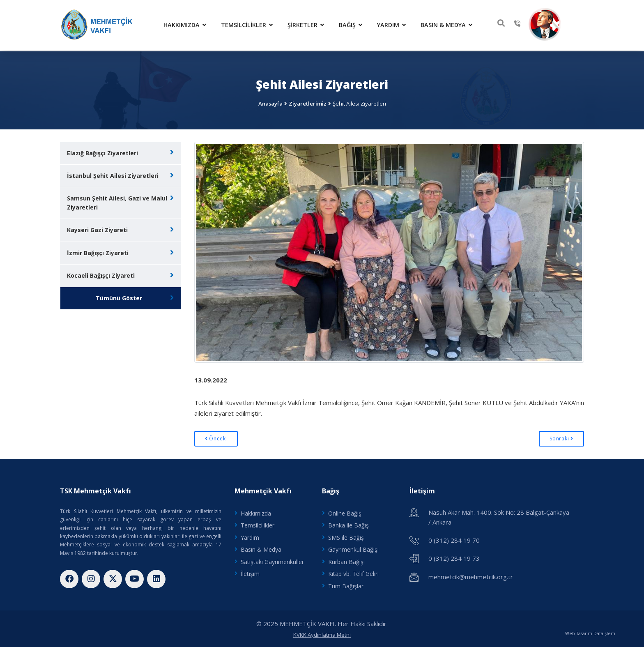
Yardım (393, 24)
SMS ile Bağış (346, 536)
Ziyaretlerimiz (308, 101)
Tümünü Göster (119, 297)
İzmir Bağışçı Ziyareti (98, 251)
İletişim (250, 572)
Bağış (353, 24)
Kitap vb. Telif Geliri (353, 572)
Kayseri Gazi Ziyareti (97, 228)
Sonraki (561, 437)
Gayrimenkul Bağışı (353, 548)
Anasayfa (270, 101)
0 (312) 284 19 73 (454, 556)
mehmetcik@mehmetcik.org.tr (471, 574)
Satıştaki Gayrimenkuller (272, 560)
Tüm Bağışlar (346, 585)
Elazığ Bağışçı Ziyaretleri (102, 151)
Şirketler (308, 24)
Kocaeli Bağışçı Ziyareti (101, 274)
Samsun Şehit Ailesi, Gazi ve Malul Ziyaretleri (117, 201)
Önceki (216, 437)
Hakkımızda (187, 24)
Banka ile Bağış (348, 524)
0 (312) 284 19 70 (454, 538)
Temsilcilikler (249, 24)
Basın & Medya (448, 24)
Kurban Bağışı (346, 560)
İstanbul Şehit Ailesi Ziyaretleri (113, 174)
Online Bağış (345, 511)
